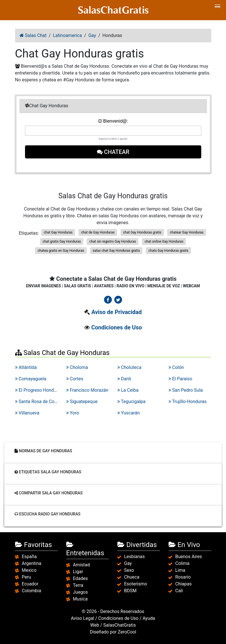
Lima (180, 570)
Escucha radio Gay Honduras (47, 514)
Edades (80, 578)
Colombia (32, 591)
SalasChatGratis (119, 625)
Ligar (78, 572)
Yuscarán (129, 413)
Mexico (29, 570)
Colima (183, 563)
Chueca (132, 577)
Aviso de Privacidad (116, 312)
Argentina (32, 563)
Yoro (73, 413)
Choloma (77, 367)
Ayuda (149, 618)
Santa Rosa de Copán (39, 402)
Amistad (82, 565)
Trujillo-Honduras (188, 402)
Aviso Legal (82, 618)
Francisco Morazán (87, 390)
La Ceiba (128, 390)
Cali (179, 591)
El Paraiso (181, 379)
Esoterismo (136, 584)
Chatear (113, 152)
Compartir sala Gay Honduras (48, 493)
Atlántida (26, 367)
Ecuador (30, 584)
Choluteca (129, 367)
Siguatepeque (82, 402)
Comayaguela (31, 379)
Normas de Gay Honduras (43, 451)
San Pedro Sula (186, 390)
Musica (80, 599)
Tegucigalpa (131, 402)
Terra (78, 585)
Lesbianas (135, 557)
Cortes (75, 379)
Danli (124, 379)
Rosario (183, 577)
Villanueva (27, 413)
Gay (128, 563)
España (29, 557)
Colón (176, 367)
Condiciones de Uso (117, 327)
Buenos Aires (189, 557)
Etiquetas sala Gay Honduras (48, 472)
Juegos (81, 592)
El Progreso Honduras (39, 390)
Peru (27, 577)
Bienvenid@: (113, 121)
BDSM (130, 591)
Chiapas (184, 584)
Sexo (129, 570)
